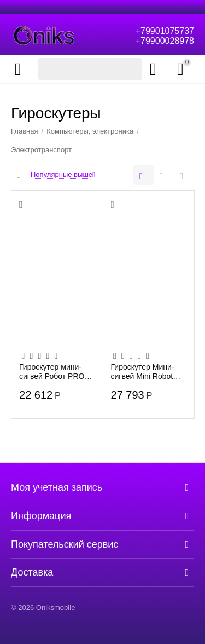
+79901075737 (165, 31)
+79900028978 (165, 41)
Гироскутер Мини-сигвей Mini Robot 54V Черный (143, 371)
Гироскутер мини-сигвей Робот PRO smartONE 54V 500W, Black (57, 371)
